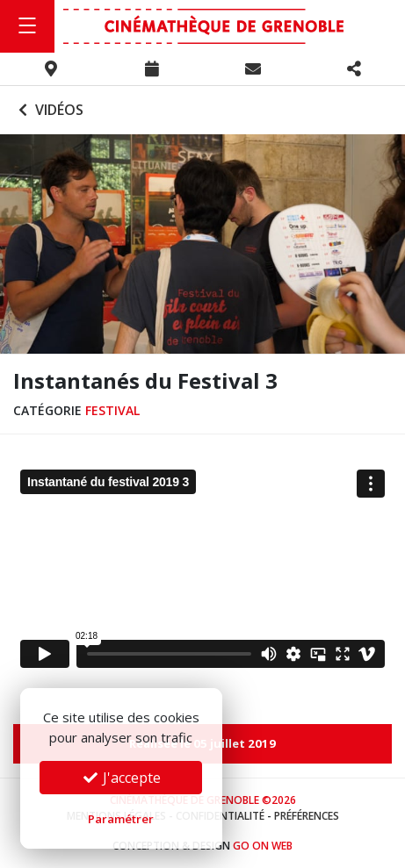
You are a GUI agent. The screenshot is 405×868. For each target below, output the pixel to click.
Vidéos (49, 110)
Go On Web (263, 846)
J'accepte (121, 778)
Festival (112, 410)
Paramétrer (121, 819)
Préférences (307, 816)
